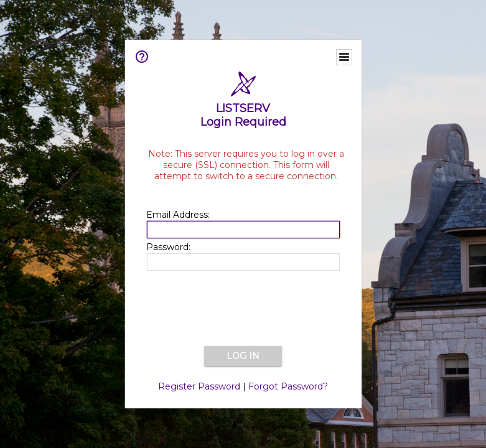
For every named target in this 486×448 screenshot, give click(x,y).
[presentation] (243, 309)
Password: (168, 247)
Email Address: (178, 215)
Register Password (199, 386)
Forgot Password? (288, 386)
